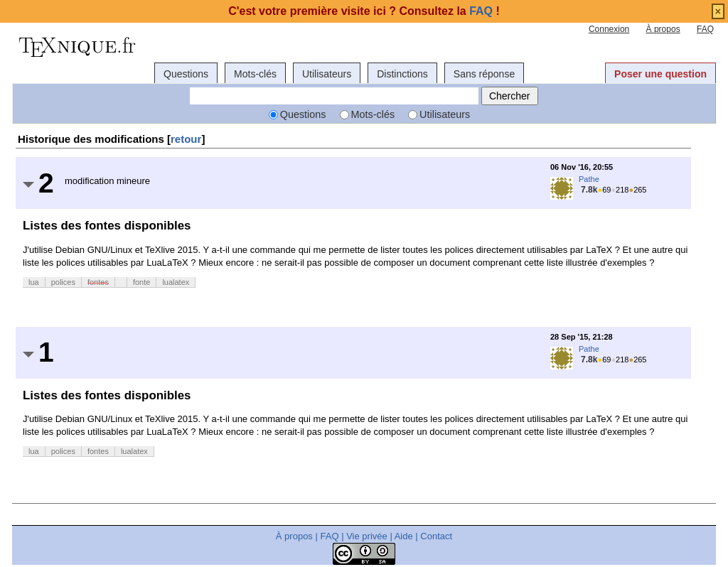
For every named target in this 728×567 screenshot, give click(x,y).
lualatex (176, 282)
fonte (141, 282)
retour (186, 139)
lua (34, 282)
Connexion (609, 29)
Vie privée (367, 536)
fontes (98, 282)
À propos (663, 29)
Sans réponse (484, 74)
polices (63, 282)
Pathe (589, 179)
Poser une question (660, 74)
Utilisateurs (327, 74)
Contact (436, 536)
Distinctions (402, 74)
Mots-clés (255, 74)
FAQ (705, 29)
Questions (186, 74)
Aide (404, 536)
